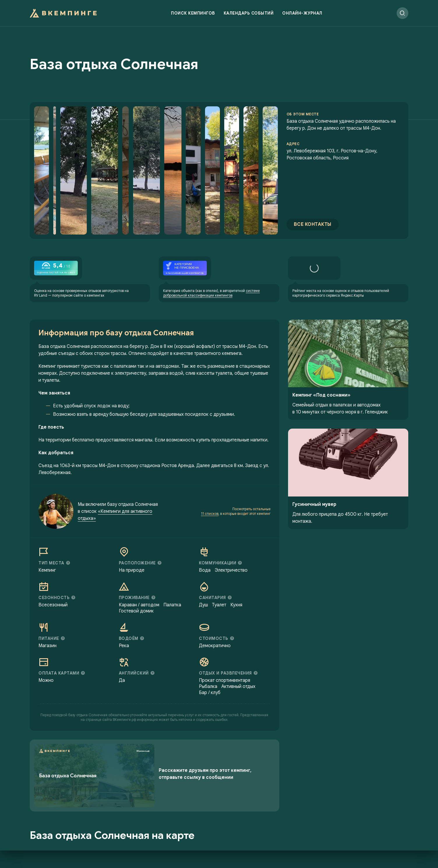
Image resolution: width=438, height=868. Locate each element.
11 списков (210, 514)
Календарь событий (249, 13)
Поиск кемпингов (193, 13)
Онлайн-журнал (302, 13)
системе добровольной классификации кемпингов (211, 293)
